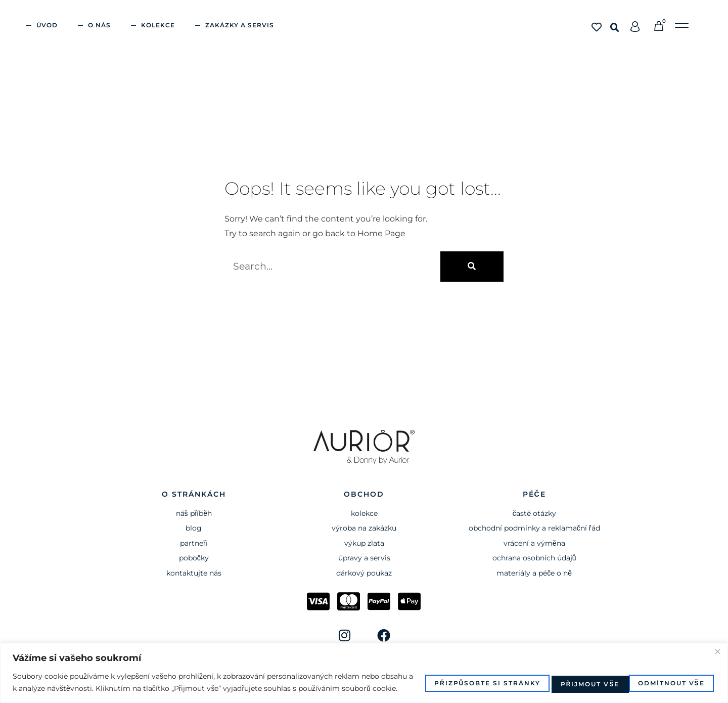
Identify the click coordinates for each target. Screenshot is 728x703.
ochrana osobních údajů (534, 558)
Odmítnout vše (575, 676)
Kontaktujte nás (194, 573)
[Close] (717, 639)
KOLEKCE (158, 25)
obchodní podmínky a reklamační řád (534, 528)
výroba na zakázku (364, 528)
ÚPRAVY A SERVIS (364, 558)
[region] (364, 667)
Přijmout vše (671, 676)
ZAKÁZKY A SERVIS (240, 25)
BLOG (194, 528)
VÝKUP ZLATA (364, 543)
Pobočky (194, 558)
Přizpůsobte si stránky (455, 676)
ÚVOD (47, 25)
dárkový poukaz (364, 573)
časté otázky (534, 513)
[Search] (472, 267)
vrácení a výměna (534, 543)
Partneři (194, 543)
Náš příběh (194, 513)
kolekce (364, 513)
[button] (615, 28)
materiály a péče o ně (534, 573)
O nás (99, 25)
